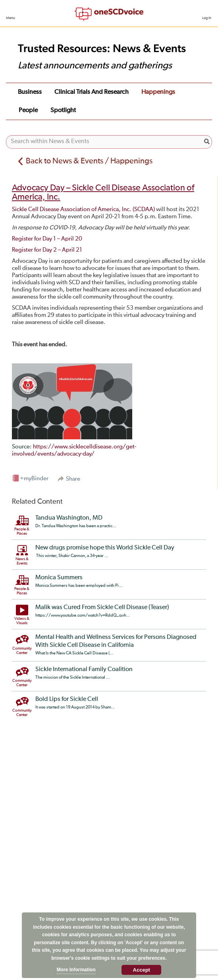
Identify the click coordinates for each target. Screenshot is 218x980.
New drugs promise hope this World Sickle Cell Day (105, 548)
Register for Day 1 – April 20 (47, 239)
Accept (142, 970)
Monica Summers (59, 578)
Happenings (158, 92)
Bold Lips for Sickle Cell (67, 699)
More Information (76, 970)
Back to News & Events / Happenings (89, 161)
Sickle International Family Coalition (84, 670)
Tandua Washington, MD (69, 518)
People (28, 111)
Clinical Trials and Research (92, 92)
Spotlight (63, 111)
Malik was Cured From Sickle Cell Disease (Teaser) (102, 607)
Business (30, 92)
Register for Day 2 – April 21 (47, 250)
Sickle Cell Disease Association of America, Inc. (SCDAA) (83, 209)
